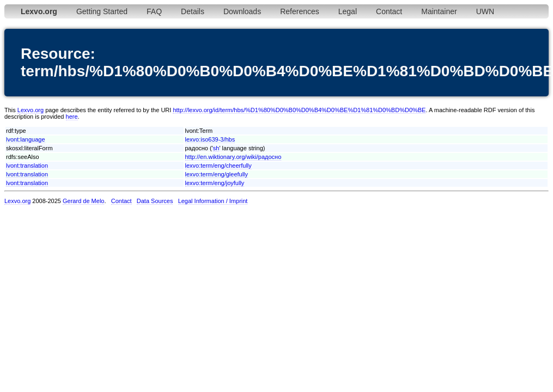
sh (216, 148)
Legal (348, 11)
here (72, 117)
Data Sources (155, 201)
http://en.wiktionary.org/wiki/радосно (233, 157)
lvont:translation (27, 166)
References (300, 11)
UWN (485, 11)
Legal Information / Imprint (213, 201)
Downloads (242, 11)
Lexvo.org (31, 110)
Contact (389, 11)
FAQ (154, 11)
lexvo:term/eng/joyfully (215, 183)
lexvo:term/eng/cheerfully (218, 166)
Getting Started (102, 11)
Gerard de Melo (83, 201)
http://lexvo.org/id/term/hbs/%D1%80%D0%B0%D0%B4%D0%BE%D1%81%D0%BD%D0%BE (299, 110)
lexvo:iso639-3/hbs (210, 139)
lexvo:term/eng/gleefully (217, 174)
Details (193, 11)
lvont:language (26, 139)
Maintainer (439, 11)
